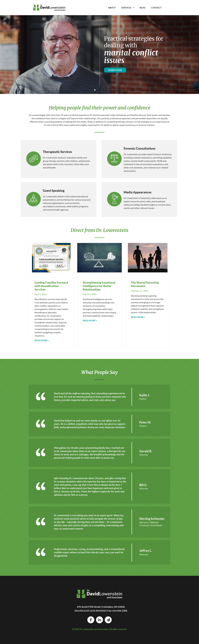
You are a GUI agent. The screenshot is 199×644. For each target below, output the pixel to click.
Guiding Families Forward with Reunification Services (51, 286)
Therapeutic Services (57, 152)
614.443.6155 (82, 611)
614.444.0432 (98, 611)
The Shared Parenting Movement (145, 284)
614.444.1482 (120, 611)
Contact (156, 8)
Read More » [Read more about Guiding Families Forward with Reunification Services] (42, 340)
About (112, 8)
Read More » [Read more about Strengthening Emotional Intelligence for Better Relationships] (90, 320)
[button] (95, 90)
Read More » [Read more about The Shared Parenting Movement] (138, 317)
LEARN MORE (115, 70)
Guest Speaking (54, 191)
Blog (143, 8)
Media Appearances (138, 192)
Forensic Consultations (140, 148)
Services (128, 8)
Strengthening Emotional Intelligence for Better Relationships (99, 286)
